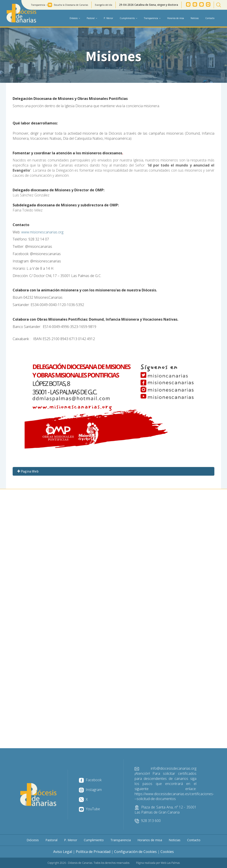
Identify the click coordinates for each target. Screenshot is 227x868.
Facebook (90, 780)
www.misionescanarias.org (42, 232)
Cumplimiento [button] (128, 18)
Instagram (90, 790)
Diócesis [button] (75, 18)
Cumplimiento (94, 840)
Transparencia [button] (39, 5)
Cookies (167, 852)
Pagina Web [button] (27, 471)
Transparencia (121, 840)
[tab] (113, 471)
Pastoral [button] (92, 18)
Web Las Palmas (170, 863)
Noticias (195, 18)
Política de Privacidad (93, 852)
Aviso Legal (63, 852)
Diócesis (33, 840)
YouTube (89, 809)
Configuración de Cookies (135, 852)
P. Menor (108, 18)
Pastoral (51, 840)
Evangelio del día (104, 5)
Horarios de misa (176, 18)
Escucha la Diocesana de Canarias (71, 5)
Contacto (210, 18)
